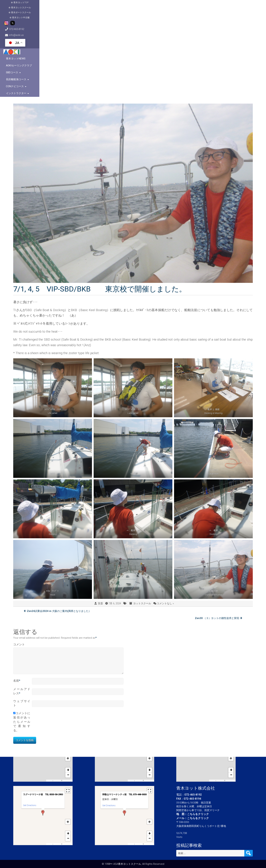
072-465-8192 (166, 5)
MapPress (50, 781)
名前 (17, 611)
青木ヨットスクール (48, 5)
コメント (19, 570)
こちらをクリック (198, 814)
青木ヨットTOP (25, 5)
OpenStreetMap (67, 781)
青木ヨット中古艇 (98, 5)
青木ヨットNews (115, 20)
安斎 (100, 537)
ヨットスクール (142, 537)
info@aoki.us (204, 5)
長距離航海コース (189, 20)
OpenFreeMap (57, 781)
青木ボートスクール (74, 5)
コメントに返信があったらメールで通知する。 (22, 652)
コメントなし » (165, 537)
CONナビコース (214, 20)
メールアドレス (22, 622)
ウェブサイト (22, 633)
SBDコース (167, 20)
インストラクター (239, 20)
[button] (43, 750)
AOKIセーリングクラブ (143, 20)
